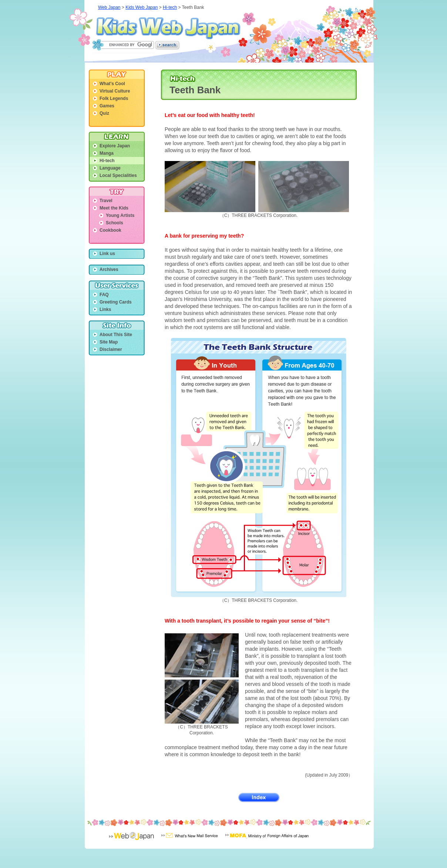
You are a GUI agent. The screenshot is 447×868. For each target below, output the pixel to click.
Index (259, 798)
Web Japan (109, 7)
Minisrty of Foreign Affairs (267, 841)
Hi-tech (170, 7)
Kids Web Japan (168, 28)
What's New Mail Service (190, 841)
